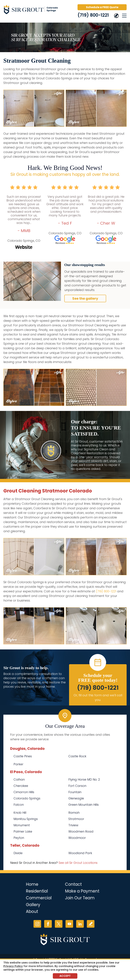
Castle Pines (23, 756)
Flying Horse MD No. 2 (84, 779)
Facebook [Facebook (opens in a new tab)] (48, 924)
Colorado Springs (27, 798)
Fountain (75, 792)
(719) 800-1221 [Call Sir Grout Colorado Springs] (93, 15)
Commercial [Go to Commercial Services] (39, 898)
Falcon (19, 805)
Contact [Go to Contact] (73, 884)
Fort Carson (77, 786)
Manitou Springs (26, 819)
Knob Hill (20, 813)
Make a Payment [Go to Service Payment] (82, 891)
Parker (18, 764)
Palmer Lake (23, 831)
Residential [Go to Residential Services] (37, 891)
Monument (22, 825)
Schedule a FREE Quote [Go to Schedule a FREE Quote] (102, 7)
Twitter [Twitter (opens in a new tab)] (59, 924)
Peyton (19, 838)
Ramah (74, 813)
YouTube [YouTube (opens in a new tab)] (69, 924)
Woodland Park (80, 853)
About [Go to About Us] (32, 911)
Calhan (19, 779)
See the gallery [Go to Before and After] (85, 298)
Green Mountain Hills (84, 805)
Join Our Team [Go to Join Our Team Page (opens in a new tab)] (80, 898)
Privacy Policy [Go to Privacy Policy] (13, 966)
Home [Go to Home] (32, 884)
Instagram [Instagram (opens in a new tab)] (37, 924)
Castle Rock (77, 756)
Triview (73, 825)
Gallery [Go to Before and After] (33, 905)
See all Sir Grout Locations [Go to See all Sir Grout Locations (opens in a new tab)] (78, 863)
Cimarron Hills (24, 792)
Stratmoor (76, 819)
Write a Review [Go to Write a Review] (91, 924)
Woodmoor (77, 838)
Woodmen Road (81, 831)
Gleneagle (76, 798)
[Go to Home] (32, 10)
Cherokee (21, 786)
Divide (18, 853)
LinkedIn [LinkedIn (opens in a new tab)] (80, 924)
